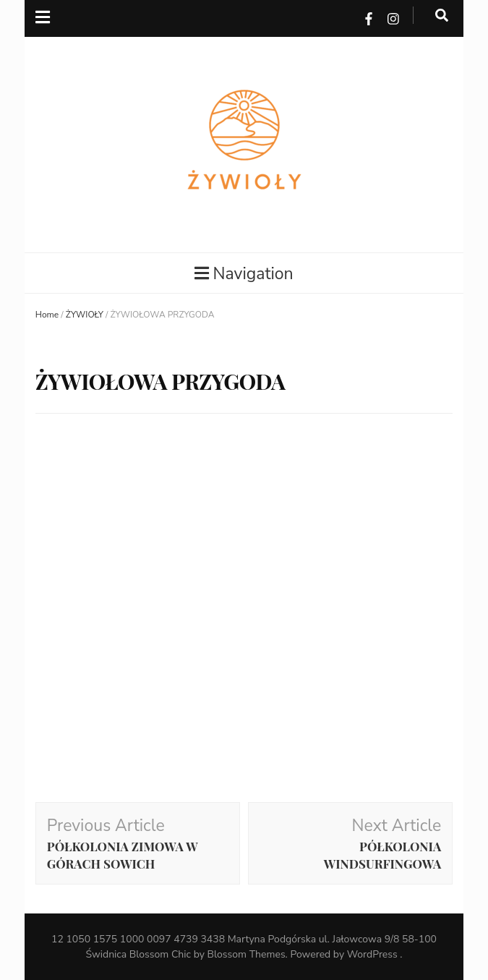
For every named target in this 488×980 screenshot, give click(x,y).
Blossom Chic (160, 954)
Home (47, 315)
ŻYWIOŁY (85, 315)
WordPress (372, 954)
